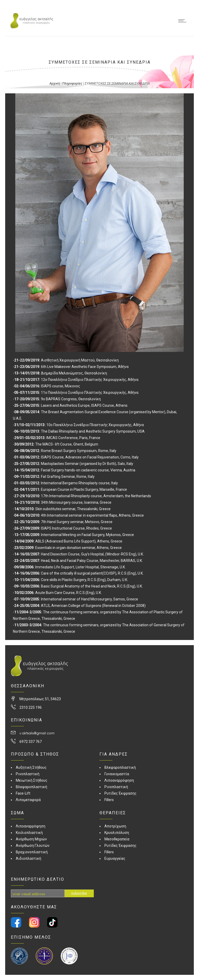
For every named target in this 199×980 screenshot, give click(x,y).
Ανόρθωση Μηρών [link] (31, 839)
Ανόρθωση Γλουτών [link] (33, 846)
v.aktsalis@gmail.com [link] (37, 733)
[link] (32, 27)
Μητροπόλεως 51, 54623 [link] (40, 699)
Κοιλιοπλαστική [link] (29, 833)
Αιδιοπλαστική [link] (29, 858)
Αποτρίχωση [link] (115, 826)
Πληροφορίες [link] (72, 83)
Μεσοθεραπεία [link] (117, 839)
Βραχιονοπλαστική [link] (32, 852)
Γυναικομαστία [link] (117, 774)
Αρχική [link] (55, 83)
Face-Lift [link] (23, 793)
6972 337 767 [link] (31, 742)
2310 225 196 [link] (31, 707)
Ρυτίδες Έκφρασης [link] (120, 793)
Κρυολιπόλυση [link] (117, 833)
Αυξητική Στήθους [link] (31, 767)
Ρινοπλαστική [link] (28, 774)
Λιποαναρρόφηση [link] (31, 826)
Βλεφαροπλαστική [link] (31, 787)
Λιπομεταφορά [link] (28, 800)
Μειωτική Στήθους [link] (32, 780)
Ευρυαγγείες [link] (115, 858)
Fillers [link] (109, 800)
